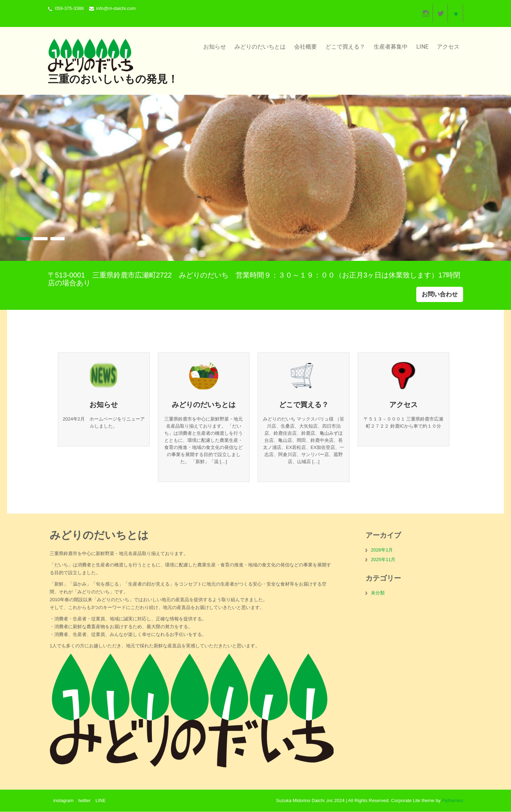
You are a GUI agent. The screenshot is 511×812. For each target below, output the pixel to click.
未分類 (378, 593)
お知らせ (215, 47)
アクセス (448, 47)
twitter (85, 801)
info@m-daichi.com (116, 8)
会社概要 (306, 47)
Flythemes (452, 801)
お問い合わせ (440, 294)
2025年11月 (383, 560)
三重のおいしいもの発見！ (113, 79)
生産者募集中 (391, 47)
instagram (63, 801)
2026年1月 (382, 550)
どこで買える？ (345, 47)
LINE (422, 47)
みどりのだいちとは (260, 47)
